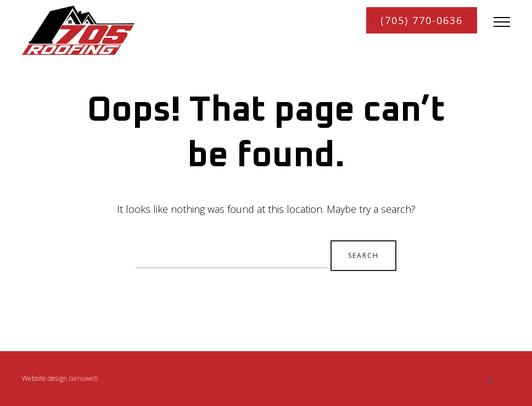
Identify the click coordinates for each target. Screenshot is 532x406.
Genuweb (82, 378)
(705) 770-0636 (422, 20)
